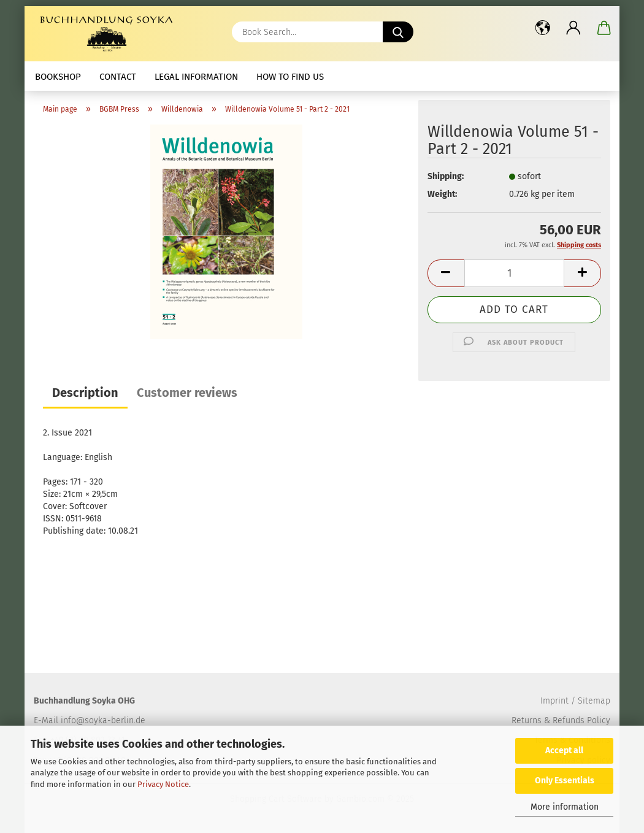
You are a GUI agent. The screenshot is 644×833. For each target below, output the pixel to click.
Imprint (554, 701)
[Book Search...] (398, 32)
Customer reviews (187, 393)
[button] (543, 28)
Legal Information (196, 77)
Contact (118, 77)
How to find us (290, 77)
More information (565, 807)
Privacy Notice (163, 784)
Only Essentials (565, 781)
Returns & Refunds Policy (561, 720)
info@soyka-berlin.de (103, 720)
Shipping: (446, 176)
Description (85, 393)
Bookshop (58, 77)
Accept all (564, 750)
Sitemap (594, 701)
